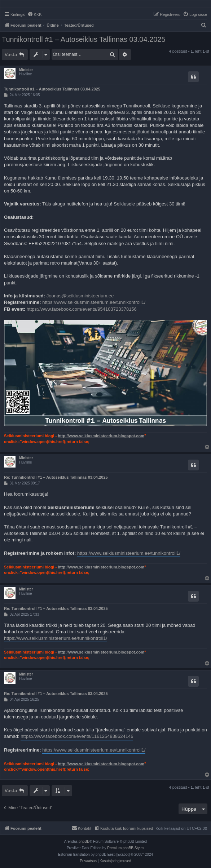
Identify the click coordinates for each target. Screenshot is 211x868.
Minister (26, 70)
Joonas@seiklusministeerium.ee (80, 296)
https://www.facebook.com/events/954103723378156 (82, 309)
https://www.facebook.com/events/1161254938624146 (77, 736)
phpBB (84, 842)
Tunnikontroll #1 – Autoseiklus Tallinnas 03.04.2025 (84, 39)
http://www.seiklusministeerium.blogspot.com (101, 436)
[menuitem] (35, 14)
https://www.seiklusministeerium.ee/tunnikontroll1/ (94, 302)
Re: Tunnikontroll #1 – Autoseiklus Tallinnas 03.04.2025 (56, 477)
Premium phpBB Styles (126, 848)
